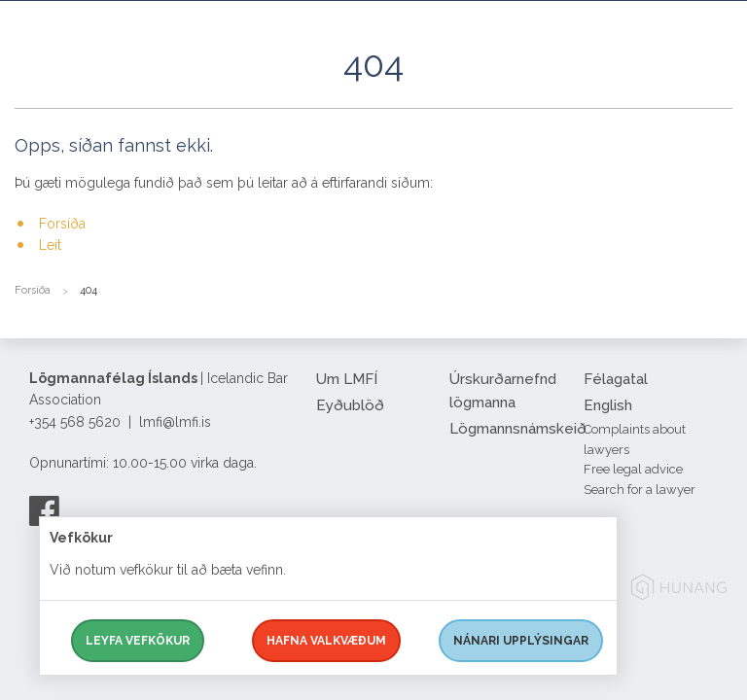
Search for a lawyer (640, 490)
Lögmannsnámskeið (509, 429)
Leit (50, 245)
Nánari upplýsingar (521, 641)
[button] (718, 87)
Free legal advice (633, 469)
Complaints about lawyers (635, 439)
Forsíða (62, 224)
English (608, 405)
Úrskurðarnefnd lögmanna (503, 391)
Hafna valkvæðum (326, 641)
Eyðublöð (350, 405)
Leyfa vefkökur (138, 641)
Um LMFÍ (347, 379)
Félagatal (616, 379)
